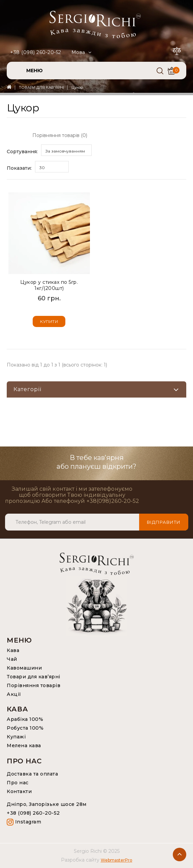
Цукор (77, 87)
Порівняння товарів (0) (60, 135)
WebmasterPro (117, 860)
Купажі (16, 737)
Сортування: (22, 152)
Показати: (19, 168)
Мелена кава (24, 745)
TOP (180, 855)
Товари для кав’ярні (34, 677)
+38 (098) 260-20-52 (36, 52)
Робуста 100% (25, 728)
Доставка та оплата (32, 774)
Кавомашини (24, 668)
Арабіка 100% (25, 719)
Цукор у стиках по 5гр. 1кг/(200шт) (49, 285)
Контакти (19, 791)
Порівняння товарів (34, 685)
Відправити (164, 522)
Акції (14, 694)
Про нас (18, 783)
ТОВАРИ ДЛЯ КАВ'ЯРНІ (41, 87)
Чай (12, 659)
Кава (13, 650)
